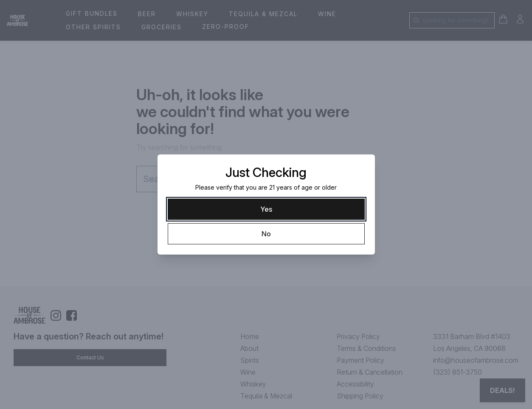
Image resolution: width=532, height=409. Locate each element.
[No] (266, 234)
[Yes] (266, 209)
